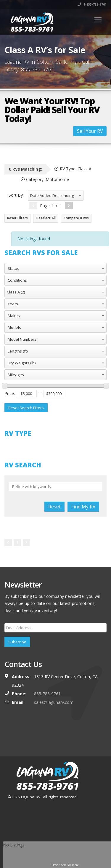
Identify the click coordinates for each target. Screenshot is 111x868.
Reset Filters (17, 218)
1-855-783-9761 (92, 4)
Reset (54, 507)
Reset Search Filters (26, 408)
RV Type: (73, 169)
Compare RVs (76, 218)
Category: (45, 179)
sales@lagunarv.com (54, 702)
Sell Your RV (90, 131)
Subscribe (17, 642)
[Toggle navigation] (98, 20)
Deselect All (46, 218)
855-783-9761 (47, 694)
